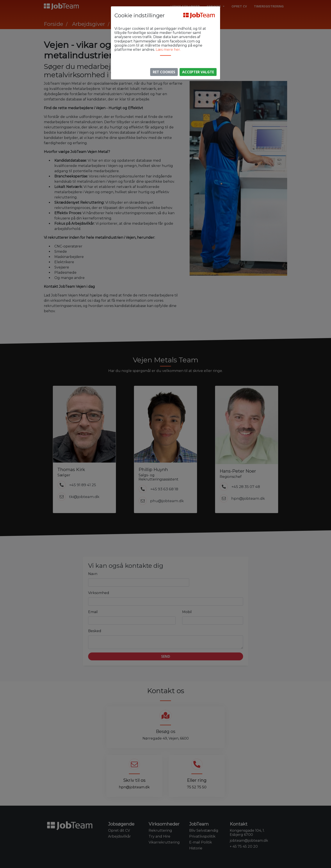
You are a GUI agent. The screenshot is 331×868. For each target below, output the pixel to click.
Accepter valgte (198, 72)
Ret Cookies (164, 72)
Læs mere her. (168, 50)
